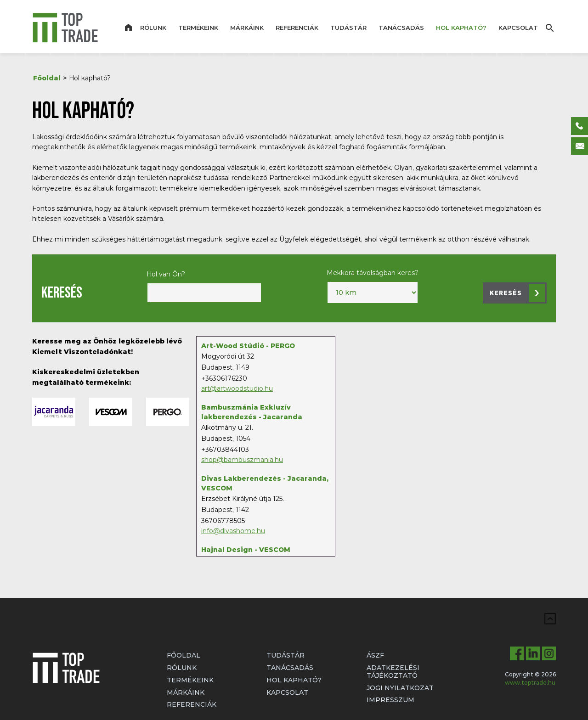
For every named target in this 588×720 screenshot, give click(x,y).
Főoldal (47, 78)
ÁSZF (375, 655)
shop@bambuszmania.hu (242, 460)
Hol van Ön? (166, 274)
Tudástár (348, 28)
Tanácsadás (401, 28)
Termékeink (198, 28)
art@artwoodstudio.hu (237, 388)
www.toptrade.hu (530, 683)
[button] (515, 293)
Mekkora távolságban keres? (373, 273)
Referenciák (297, 28)
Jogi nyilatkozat (400, 688)
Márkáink (247, 28)
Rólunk (153, 28)
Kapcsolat (518, 28)
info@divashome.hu (233, 531)
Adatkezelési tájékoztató (393, 672)
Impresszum (390, 700)
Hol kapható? (461, 28)
